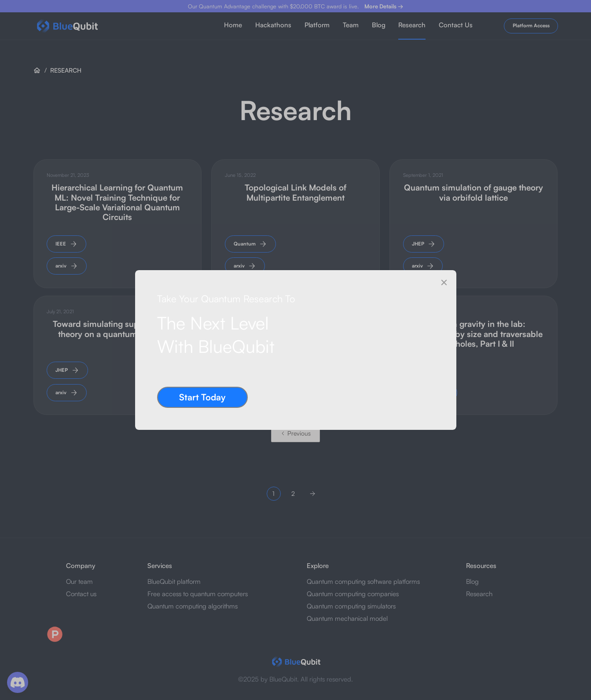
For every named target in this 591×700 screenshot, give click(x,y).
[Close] (444, 282)
